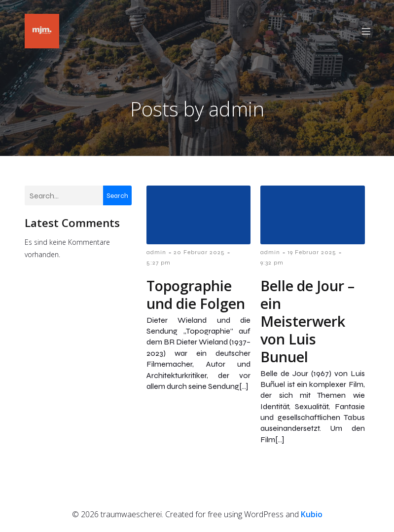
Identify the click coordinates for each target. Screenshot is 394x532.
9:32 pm (272, 265)
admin (156, 254)
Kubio (312, 516)
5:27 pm (159, 265)
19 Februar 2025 (312, 254)
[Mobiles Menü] (366, 32)
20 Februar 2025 (199, 254)
